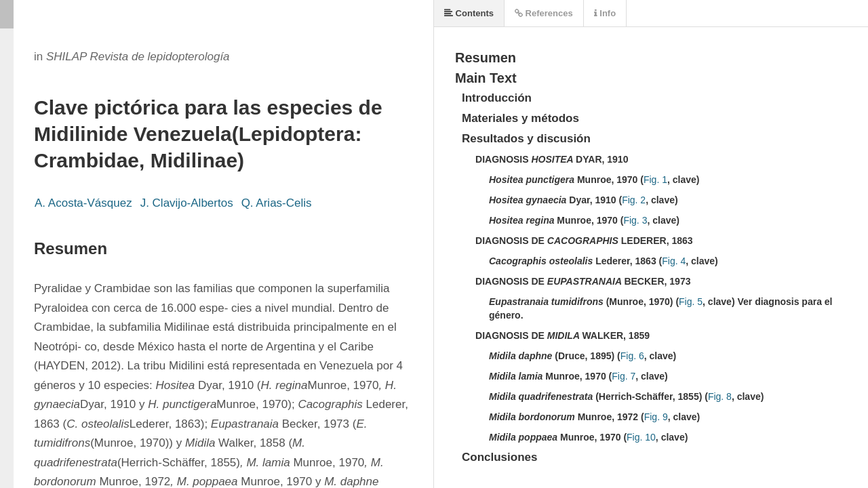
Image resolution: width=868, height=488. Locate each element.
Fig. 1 (655, 180)
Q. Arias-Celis (277, 203)
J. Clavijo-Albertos (187, 203)
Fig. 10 (641, 437)
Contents (469, 13)
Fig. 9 (656, 417)
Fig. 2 (634, 200)
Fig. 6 (632, 356)
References (544, 13)
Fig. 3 (635, 220)
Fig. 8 (720, 396)
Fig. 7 (624, 376)
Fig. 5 (691, 302)
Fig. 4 (674, 261)
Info (605, 13)
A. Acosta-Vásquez (83, 203)
